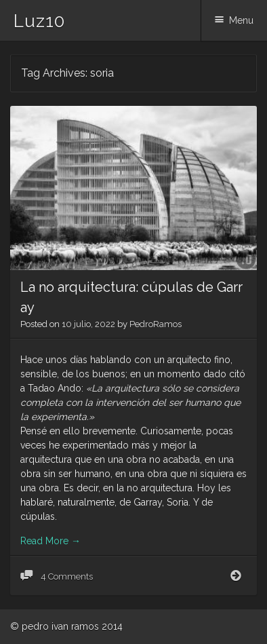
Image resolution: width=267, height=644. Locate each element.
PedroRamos (156, 324)
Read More (50, 541)
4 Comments (66, 576)
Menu (241, 20)
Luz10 (39, 21)
